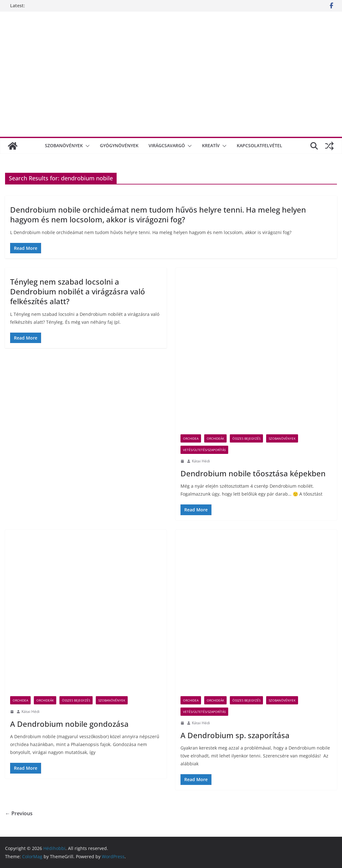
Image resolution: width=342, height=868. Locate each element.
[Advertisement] (171, 82)
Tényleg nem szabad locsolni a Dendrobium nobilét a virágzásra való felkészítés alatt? (78, 291)
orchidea (191, 438)
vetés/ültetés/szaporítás (204, 450)
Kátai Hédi (201, 461)
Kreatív (211, 145)
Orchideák (215, 438)
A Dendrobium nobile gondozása (69, 724)
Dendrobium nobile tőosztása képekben (253, 473)
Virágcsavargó (167, 145)
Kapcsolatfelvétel (260, 145)
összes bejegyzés (246, 438)
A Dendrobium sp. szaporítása (235, 735)
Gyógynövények (119, 145)
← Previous (19, 813)
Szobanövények (64, 145)
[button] (86, 146)
